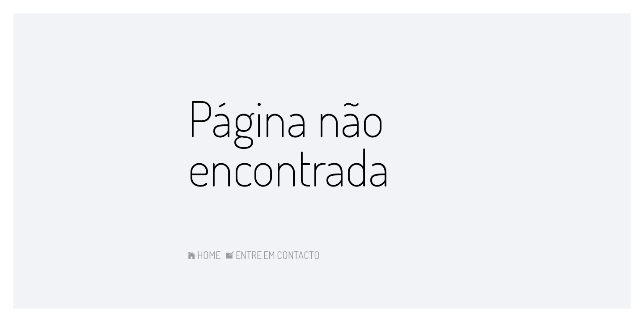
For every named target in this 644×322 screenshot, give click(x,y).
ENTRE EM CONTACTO (273, 255)
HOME (204, 255)
